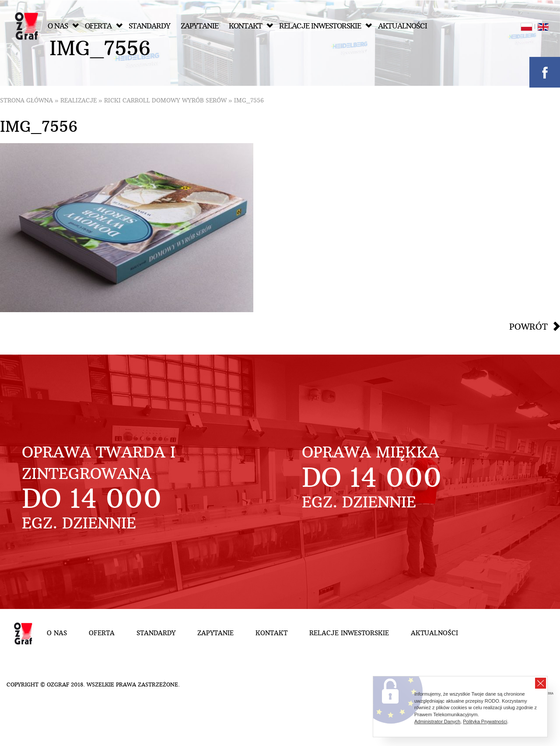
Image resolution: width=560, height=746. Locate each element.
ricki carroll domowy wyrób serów (165, 100)
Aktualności (402, 26)
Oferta (104, 26)
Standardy (149, 26)
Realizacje (79, 100)
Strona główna (26, 100)
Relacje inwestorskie (325, 26)
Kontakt (251, 26)
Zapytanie (199, 26)
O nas (63, 26)
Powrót (528, 327)
